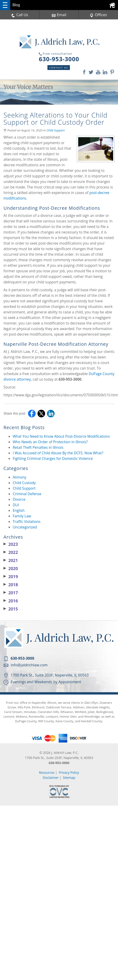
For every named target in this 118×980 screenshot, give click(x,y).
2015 (11, 609)
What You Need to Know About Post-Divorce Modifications (61, 436)
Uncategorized (25, 527)
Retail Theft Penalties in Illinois (38, 447)
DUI (16, 505)
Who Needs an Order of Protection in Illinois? (50, 442)
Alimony (20, 477)
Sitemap (69, 778)
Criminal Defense (27, 494)
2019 (11, 576)
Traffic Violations (27, 522)
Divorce (19, 499)
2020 (11, 568)
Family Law (22, 516)
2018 (11, 585)
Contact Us (59, 68)
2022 (11, 552)
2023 (11, 544)
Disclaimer (51, 778)
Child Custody (24, 483)
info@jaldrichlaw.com (29, 665)
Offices (98, 15)
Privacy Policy (69, 772)
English (19, 510)
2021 (11, 560)
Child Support (56, 130)
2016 (11, 601)
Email (59, 15)
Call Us (20, 15)
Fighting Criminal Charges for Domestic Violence (53, 458)
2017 (11, 593)
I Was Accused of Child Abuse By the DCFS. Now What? (58, 453)
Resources (47, 772)
